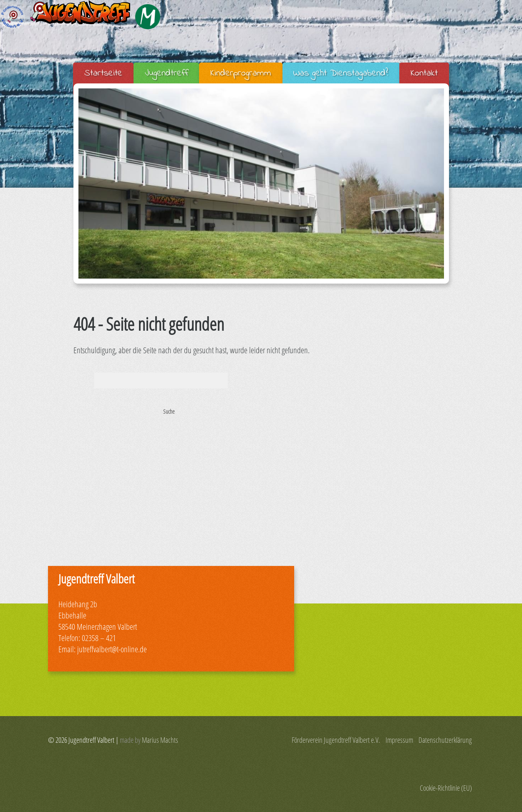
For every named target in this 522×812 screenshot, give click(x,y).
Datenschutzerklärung (445, 740)
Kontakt (424, 73)
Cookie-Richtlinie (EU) (446, 788)
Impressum (399, 740)
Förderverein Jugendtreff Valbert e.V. (336, 740)
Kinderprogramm (241, 73)
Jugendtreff (166, 73)
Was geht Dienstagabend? (341, 73)
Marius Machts (160, 740)
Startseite (103, 73)
